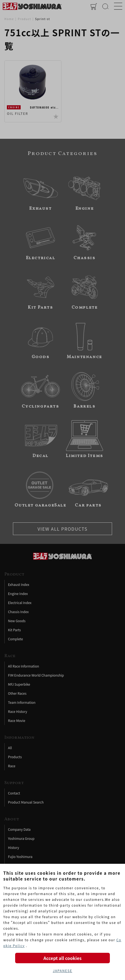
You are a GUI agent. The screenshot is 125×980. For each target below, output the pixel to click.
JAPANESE (63, 971)
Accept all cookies (62, 958)
